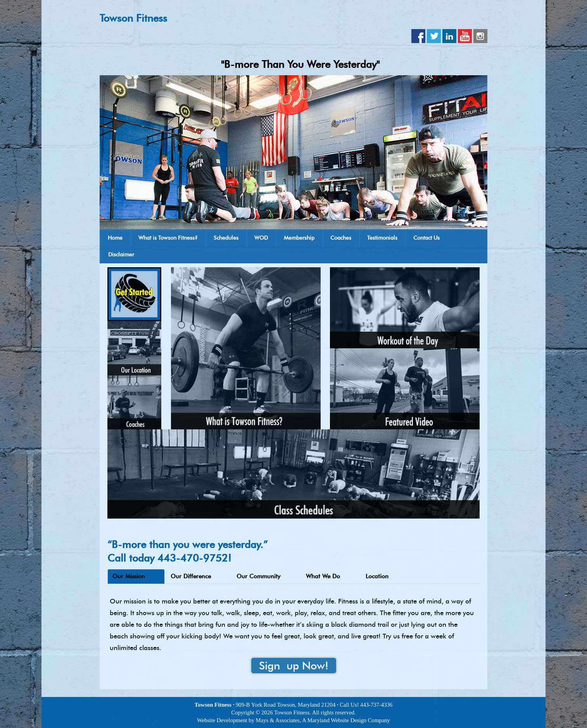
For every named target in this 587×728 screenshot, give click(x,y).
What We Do (323, 576)
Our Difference (191, 576)
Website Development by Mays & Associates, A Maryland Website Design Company (293, 720)
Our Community (258, 576)
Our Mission (129, 576)
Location (377, 576)
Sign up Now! (294, 666)
